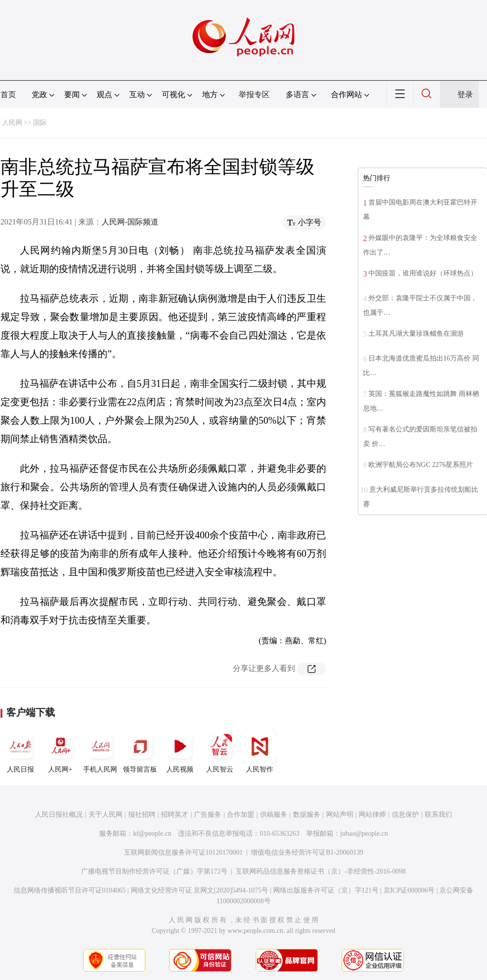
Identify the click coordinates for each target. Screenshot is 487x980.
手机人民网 (100, 751)
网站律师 (372, 815)
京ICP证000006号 (409, 890)
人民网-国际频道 (130, 222)
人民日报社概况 (59, 815)
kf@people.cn (152, 834)
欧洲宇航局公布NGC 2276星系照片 (421, 465)
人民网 (12, 123)
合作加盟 (241, 815)
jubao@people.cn (364, 834)
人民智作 (260, 751)
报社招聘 (142, 815)
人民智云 (220, 751)
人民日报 (20, 751)
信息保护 (405, 815)
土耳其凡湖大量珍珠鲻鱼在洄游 (416, 334)
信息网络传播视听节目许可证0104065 (70, 890)
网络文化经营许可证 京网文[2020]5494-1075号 (200, 890)
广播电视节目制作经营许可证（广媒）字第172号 (154, 871)
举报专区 (254, 95)
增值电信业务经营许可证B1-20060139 (307, 852)
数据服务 (307, 815)
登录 (465, 95)
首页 (8, 95)
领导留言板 (140, 751)
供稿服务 (274, 815)
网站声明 (340, 815)
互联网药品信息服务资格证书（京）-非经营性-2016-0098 (321, 871)
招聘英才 (174, 815)
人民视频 (180, 751)
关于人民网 (105, 815)
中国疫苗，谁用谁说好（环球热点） (423, 273)
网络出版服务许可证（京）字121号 (326, 890)
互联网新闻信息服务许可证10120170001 (183, 852)
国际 (40, 123)
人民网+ (60, 751)
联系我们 (438, 815)
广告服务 (208, 815)
